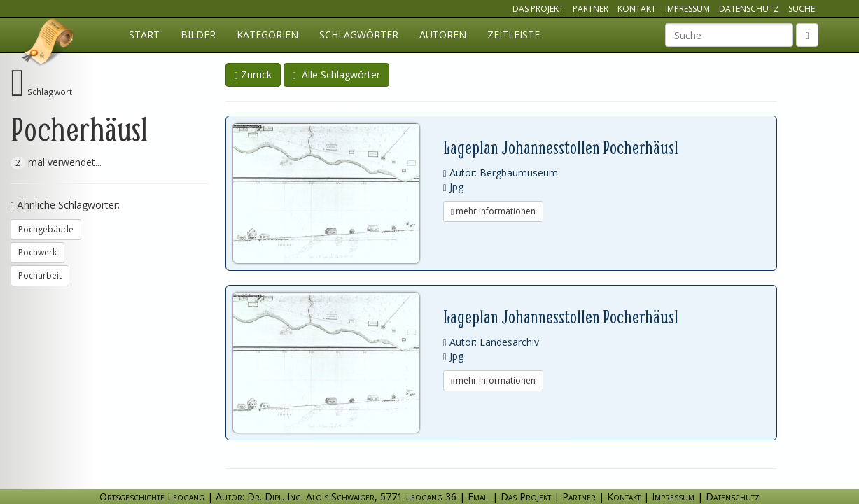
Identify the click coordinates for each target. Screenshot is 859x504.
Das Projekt (538, 9)
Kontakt (637, 9)
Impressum (687, 9)
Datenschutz (749, 9)
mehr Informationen (493, 211)
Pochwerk (37, 252)
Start (144, 35)
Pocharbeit (40, 275)
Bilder (198, 35)
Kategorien (267, 35)
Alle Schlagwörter (336, 75)
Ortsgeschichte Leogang (48, 44)
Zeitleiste (514, 35)
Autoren (443, 35)
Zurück (253, 75)
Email (479, 497)
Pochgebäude (46, 229)
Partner (591, 9)
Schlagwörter (359, 35)
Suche (802, 9)
